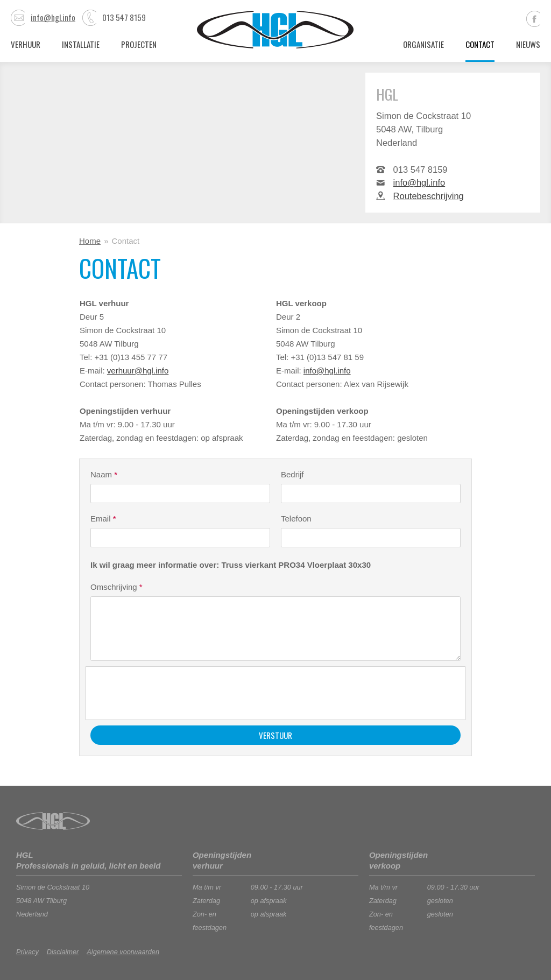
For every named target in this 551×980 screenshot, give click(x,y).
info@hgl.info (43, 17)
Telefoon (296, 519)
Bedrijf (292, 474)
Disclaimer (63, 952)
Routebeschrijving (429, 196)
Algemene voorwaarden (123, 952)
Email (103, 519)
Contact (480, 44)
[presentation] (173, 693)
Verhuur (26, 44)
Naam (104, 474)
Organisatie (423, 44)
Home (90, 241)
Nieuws (528, 44)
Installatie (81, 44)
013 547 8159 (114, 17)
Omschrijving (116, 587)
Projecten (139, 44)
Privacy (27, 952)
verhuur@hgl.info (138, 371)
